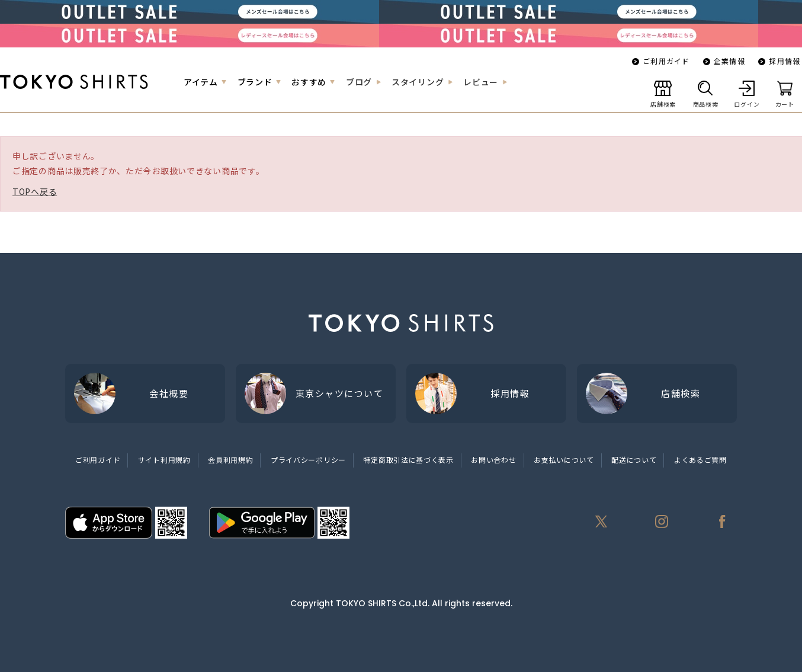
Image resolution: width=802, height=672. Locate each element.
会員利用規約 (230, 460)
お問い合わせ (493, 460)
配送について (634, 460)
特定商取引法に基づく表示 (408, 460)
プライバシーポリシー (308, 460)
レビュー (481, 82)
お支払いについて (564, 460)
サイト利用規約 (164, 460)
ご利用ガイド (666, 61)
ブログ (359, 82)
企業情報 (729, 61)
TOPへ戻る (35, 191)
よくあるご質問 (700, 460)
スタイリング (418, 82)
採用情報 (785, 61)
